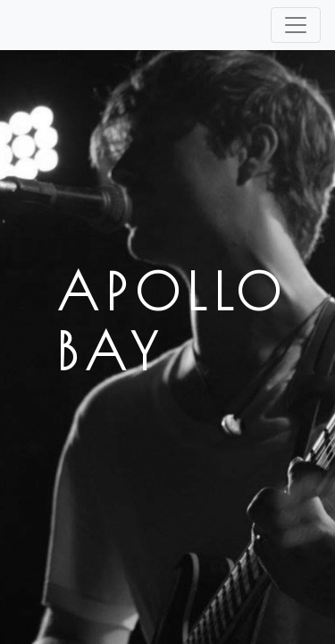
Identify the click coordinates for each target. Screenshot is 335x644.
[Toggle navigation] (296, 25)
